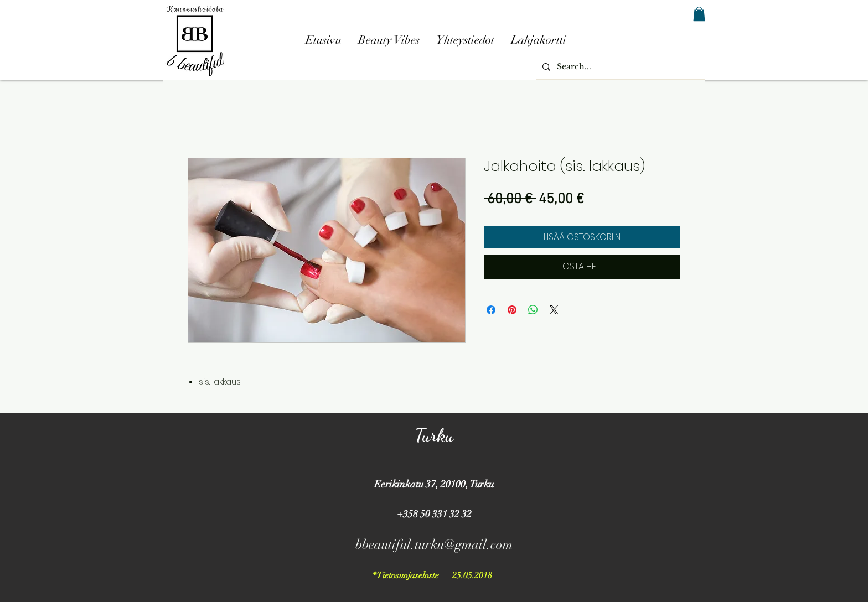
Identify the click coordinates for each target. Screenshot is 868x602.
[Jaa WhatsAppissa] (533, 310)
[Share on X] (554, 310)
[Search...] (619, 67)
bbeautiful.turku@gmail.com (434, 544)
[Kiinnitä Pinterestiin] (512, 310)
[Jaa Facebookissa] (491, 310)
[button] (699, 14)
